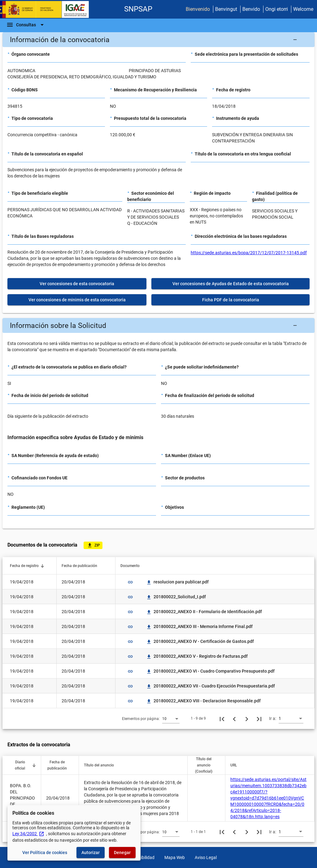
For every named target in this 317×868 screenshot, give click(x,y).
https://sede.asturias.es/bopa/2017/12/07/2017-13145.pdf (249, 253)
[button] (158, 40)
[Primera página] (222, 718)
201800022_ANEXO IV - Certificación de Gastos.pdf (200, 641)
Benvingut (226, 9)
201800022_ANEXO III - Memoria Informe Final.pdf (199, 626)
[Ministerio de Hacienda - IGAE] (47, 9)
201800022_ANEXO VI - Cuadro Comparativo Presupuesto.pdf (210, 671)
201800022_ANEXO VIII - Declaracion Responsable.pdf (203, 701)
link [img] (130, 582)
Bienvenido (198, 9)
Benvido (251, 9)
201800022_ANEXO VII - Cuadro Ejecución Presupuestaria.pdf (211, 686)
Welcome (303, 9)
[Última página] (259, 718)
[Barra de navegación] (26, 25)
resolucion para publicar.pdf (177, 582)
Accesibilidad (142, 857)
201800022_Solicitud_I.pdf (176, 597)
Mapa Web (175, 857)
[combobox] (171, 718)
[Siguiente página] (247, 718)
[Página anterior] (234, 718)
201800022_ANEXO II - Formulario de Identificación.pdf (204, 612)
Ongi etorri (277, 9)
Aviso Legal (206, 857)
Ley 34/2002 (28, 834)
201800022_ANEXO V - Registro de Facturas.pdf (197, 656)
